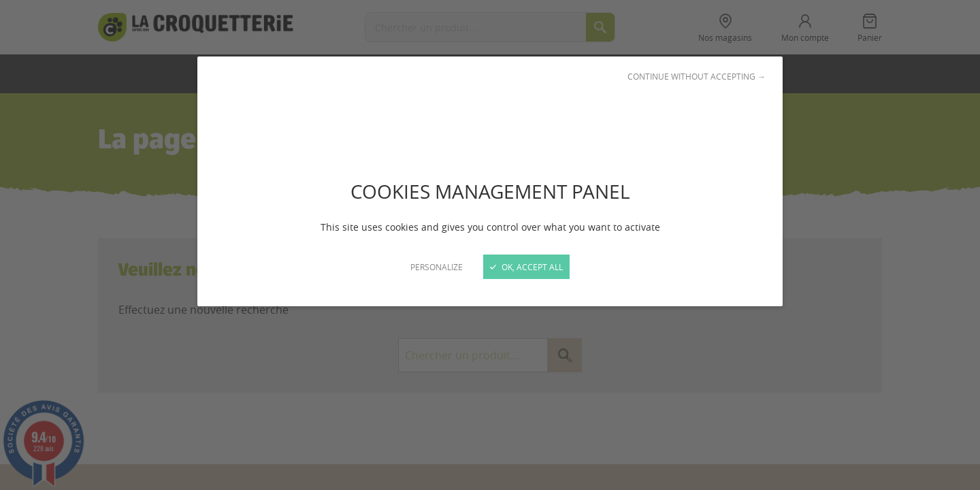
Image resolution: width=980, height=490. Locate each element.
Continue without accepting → (697, 76)
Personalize (437, 267)
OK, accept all (526, 267)
